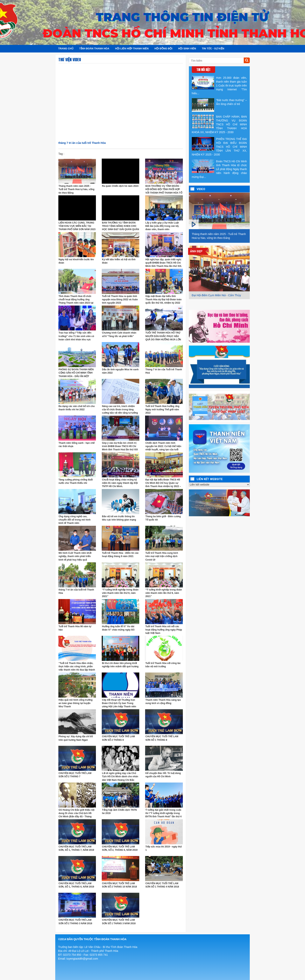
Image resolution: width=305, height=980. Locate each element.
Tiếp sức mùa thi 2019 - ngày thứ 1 (163, 848)
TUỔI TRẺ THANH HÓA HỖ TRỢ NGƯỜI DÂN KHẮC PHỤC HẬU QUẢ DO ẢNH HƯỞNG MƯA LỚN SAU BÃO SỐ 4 (163, 336)
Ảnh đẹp (196, 251)
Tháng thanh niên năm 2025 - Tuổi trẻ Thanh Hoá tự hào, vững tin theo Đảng (76, 189)
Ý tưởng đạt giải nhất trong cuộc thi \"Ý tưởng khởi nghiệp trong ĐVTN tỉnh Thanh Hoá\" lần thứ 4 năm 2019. (163, 813)
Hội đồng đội (163, 48)
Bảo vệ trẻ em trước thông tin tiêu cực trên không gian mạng (119, 518)
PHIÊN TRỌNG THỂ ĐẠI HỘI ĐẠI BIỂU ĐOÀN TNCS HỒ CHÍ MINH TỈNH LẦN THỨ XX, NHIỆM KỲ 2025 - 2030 (219, 147)
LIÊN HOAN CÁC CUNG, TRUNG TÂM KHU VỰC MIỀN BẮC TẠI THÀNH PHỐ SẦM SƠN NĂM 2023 (77, 226)
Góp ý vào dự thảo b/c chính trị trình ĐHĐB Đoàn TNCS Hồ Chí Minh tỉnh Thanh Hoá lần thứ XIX (120, 446)
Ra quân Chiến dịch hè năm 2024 (120, 186)
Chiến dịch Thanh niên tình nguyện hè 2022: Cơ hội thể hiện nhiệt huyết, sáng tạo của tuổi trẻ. (163, 446)
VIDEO (201, 189)
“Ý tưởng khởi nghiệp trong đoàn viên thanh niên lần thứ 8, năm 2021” (120, 593)
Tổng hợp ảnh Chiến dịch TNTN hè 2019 (119, 812)
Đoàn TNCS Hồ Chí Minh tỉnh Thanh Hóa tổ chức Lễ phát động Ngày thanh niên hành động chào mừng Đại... (219, 169)
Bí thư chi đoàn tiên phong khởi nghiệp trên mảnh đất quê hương (120, 665)
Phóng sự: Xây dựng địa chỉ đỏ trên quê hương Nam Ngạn (76, 738)
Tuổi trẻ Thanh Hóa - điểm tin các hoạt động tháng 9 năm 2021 (120, 555)
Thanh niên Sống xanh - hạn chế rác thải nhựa (77, 445)
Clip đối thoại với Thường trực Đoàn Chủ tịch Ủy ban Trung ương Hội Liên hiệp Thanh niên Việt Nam (119, 703)
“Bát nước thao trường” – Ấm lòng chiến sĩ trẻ (219, 105)
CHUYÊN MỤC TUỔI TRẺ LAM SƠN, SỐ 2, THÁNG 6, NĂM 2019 (120, 848)
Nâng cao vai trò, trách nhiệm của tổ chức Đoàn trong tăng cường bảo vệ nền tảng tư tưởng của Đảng (120, 410)
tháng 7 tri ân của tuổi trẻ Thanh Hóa (76, 591)
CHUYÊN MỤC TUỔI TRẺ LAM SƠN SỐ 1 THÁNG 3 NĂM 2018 (119, 922)
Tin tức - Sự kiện (213, 48)
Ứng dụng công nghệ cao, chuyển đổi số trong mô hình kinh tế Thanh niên (74, 520)
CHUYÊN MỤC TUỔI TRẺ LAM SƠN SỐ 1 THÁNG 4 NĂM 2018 (162, 885)
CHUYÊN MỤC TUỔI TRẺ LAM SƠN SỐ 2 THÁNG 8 (118, 738)
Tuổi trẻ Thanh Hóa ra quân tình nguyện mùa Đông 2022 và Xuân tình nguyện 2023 (120, 300)
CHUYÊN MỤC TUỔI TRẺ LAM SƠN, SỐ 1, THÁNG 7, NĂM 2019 (76, 848)
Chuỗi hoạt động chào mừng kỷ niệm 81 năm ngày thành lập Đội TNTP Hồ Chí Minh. (120, 483)
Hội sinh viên (187, 48)
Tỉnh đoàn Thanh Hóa (94, 48)
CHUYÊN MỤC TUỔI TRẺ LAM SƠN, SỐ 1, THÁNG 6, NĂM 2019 (76, 885)
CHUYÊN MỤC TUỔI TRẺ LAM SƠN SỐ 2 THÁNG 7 (75, 775)
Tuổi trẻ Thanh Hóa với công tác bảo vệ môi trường (163, 665)
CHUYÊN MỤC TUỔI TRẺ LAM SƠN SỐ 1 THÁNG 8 (162, 738)
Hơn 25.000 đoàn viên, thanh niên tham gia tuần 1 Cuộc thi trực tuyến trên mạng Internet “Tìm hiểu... (219, 85)
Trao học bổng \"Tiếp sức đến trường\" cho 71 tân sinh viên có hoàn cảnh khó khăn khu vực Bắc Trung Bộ (76, 336)
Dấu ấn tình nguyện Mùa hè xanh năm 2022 (120, 371)
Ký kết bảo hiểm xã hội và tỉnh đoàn (119, 261)
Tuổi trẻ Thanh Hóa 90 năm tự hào (75, 628)
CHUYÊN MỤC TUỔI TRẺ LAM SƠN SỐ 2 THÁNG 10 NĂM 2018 (119, 885)
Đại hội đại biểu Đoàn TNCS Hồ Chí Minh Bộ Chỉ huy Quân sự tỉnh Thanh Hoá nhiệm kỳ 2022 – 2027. (163, 483)
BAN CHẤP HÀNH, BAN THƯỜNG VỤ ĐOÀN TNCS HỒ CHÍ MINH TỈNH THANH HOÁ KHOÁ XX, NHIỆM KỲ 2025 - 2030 (219, 124)
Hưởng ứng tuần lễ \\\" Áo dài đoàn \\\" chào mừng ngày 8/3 (118, 628)
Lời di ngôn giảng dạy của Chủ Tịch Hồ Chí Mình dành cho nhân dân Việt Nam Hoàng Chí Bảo (120, 776)
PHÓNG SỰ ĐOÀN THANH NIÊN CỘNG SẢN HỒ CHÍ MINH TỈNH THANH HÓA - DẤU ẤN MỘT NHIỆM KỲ (76, 373)
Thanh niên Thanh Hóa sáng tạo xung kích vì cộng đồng (163, 702)
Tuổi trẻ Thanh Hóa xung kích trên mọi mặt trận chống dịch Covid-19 (162, 556)
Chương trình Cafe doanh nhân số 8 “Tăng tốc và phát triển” (119, 334)
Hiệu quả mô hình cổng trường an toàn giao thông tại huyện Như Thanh (76, 703)
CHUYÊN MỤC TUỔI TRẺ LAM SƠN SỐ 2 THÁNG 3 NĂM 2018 (75, 922)
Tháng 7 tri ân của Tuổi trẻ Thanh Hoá (164, 371)
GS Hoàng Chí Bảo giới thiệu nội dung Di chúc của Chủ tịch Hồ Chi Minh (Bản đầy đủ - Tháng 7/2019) (77, 813)
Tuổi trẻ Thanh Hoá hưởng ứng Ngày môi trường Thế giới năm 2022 (162, 410)
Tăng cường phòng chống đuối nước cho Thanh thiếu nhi (76, 481)
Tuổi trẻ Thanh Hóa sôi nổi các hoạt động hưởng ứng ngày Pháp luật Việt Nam (164, 630)
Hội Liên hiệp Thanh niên (132, 48)
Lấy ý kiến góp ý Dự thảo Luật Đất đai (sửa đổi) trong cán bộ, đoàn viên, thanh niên (162, 226)
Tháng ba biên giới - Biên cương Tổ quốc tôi (163, 518)
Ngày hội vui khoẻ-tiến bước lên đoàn (76, 261)
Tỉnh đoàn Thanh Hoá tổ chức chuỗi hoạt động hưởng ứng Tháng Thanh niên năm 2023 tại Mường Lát (76, 300)
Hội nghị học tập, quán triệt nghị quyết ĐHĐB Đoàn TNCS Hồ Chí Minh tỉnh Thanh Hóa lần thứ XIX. (164, 263)
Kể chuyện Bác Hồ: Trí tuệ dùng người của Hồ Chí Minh (163, 775)
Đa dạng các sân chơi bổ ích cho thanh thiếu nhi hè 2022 (77, 408)
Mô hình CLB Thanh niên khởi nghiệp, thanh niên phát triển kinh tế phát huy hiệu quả (75, 556)
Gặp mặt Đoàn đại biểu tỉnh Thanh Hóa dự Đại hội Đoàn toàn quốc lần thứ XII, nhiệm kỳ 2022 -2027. (163, 300)
